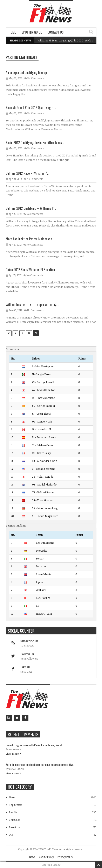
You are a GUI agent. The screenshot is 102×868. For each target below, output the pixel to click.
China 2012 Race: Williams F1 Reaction (30, 270)
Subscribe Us (29, 641)
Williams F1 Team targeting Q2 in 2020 (60, 40)
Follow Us (27, 654)
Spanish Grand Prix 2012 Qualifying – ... (31, 108)
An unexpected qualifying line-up (26, 73)
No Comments (36, 78)
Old (11, 835)
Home (12, 32)
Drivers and (13, 349)
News (12, 797)
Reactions (15, 827)
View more (12, 754)
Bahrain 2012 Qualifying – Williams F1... (31, 208)
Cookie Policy (46, 857)
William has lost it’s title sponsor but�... (32, 305)
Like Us (25, 667)
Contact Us (55, 32)
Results (13, 812)
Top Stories (16, 805)
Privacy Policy (65, 857)
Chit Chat (14, 820)
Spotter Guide (32, 32)
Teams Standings (16, 525)
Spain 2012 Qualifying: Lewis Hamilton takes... (35, 143)
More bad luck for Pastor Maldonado (29, 239)
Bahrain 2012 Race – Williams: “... (27, 173)
